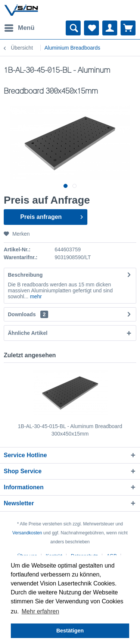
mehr (35, 296)
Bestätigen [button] (70, 631)
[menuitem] (19, 28)
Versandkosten (27, 533)
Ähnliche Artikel (28, 333)
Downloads (22, 314)
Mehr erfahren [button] (41, 611)
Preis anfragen (51, 216)
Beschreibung (25, 275)
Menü (19, 27)
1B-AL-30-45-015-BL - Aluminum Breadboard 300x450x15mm (70, 430)
